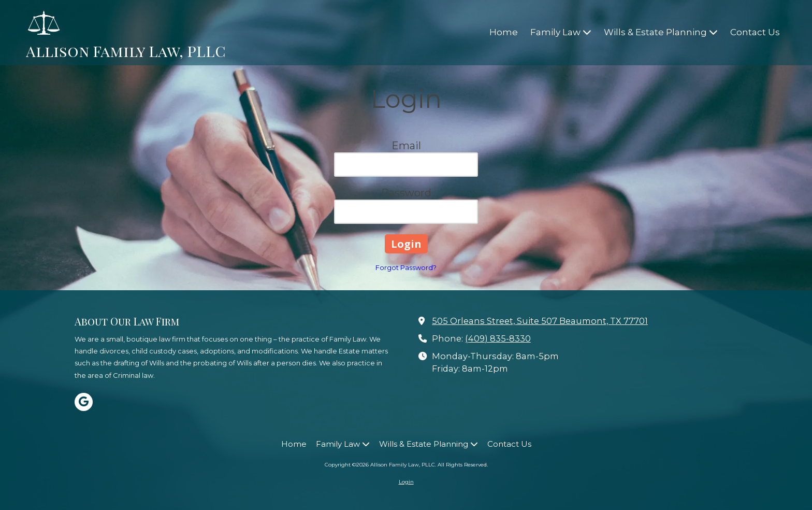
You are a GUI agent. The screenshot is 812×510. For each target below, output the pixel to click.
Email (406, 146)
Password (406, 193)
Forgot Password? (406, 267)
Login (406, 482)
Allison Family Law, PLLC (126, 51)
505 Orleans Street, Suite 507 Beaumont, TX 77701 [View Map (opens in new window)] (540, 321)
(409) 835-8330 (498, 338)
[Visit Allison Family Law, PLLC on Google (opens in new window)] (84, 402)
